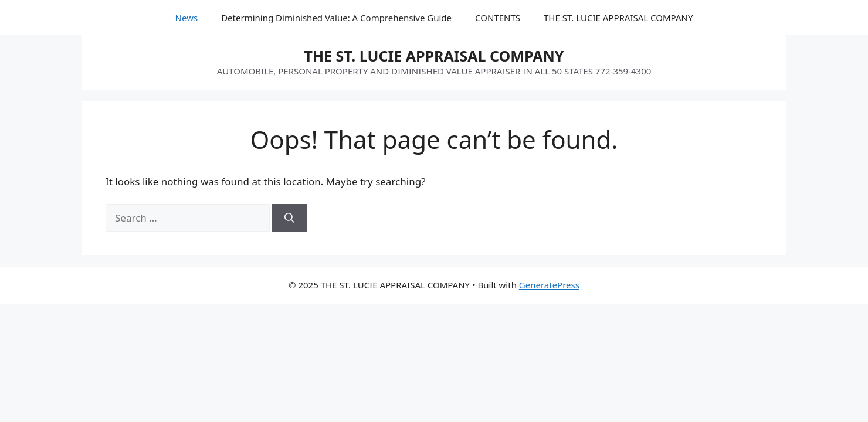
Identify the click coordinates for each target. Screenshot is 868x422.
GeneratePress (549, 285)
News (187, 18)
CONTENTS (498, 18)
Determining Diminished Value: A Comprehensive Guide (336, 18)
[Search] (289, 218)
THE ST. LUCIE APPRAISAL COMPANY (618, 18)
